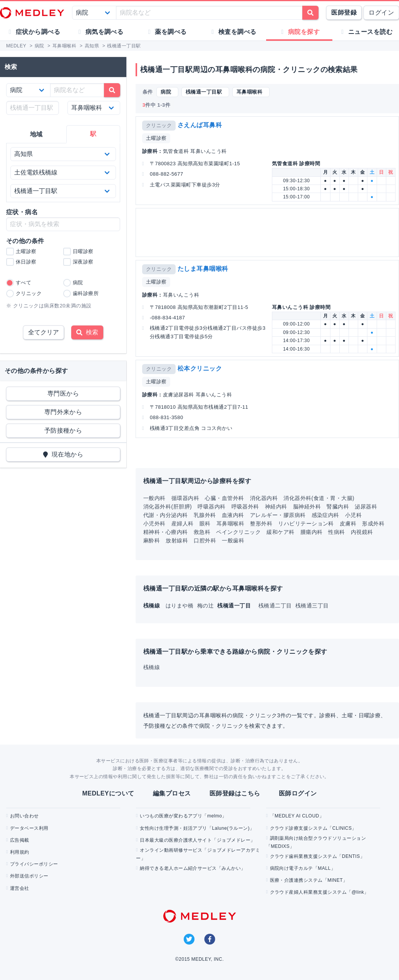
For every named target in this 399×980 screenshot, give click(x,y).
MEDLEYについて (108, 793)
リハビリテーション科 (306, 524)
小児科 (353, 515)
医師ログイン (298, 793)
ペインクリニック (238, 532)
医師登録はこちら (235, 793)
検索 (87, 332)
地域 (36, 134)
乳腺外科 (205, 515)
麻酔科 (152, 540)
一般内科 (154, 498)
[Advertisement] (267, 232)
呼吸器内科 (211, 507)
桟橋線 (152, 667)
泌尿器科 (366, 507)
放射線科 (177, 540)
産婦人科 (183, 524)
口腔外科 (205, 540)
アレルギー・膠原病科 (278, 515)
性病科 (336, 532)
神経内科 (276, 507)
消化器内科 (264, 498)
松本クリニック (200, 368)
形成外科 (373, 524)
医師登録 (344, 13)
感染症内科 (325, 515)
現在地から (63, 454)
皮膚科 (348, 524)
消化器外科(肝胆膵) (168, 507)
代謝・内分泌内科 (166, 515)
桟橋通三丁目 (312, 606)
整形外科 (261, 524)
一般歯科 (233, 540)
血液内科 (233, 515)
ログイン (381, 13)
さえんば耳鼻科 (200, 125)
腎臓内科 (338, 507)
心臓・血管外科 (224, 498)
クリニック (159, 125)
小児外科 (154, 524)
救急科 (202, 532)
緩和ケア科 (280, 532)
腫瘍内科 (312, 532)
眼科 (205, 524)
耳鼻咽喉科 (230, 524)
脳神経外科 (307, 507)
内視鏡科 (362, 532)
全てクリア (44, 332)
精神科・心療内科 (166, 532)
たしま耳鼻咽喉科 (203, 269)
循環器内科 (185, 498)
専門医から (63, 394)
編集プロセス (172, 793)
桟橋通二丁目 (276, 606)
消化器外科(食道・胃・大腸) (319, 498)
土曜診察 (156, 138)
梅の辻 (206, 606)
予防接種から (63, 430)
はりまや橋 (180, 606)
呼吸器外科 (245, 507)
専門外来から (63, 412)
